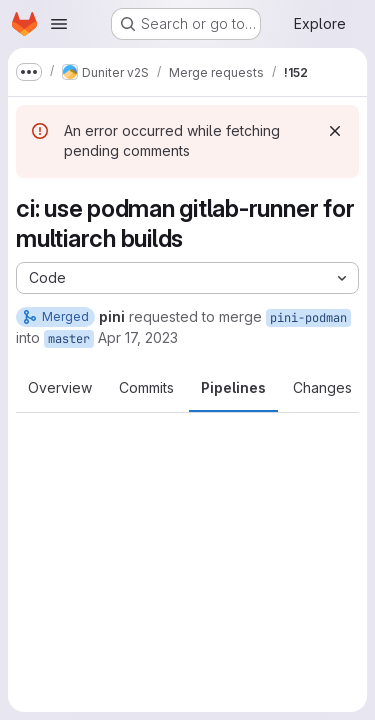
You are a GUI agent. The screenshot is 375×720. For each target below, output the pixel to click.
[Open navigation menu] (59, 24)
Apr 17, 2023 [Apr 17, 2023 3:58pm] (138, 337)
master (69, 339)
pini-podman (308, 318)
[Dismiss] (335, 131)
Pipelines (233, 387)
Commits (146, 387)
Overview (60, 387)
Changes (322, 387)
